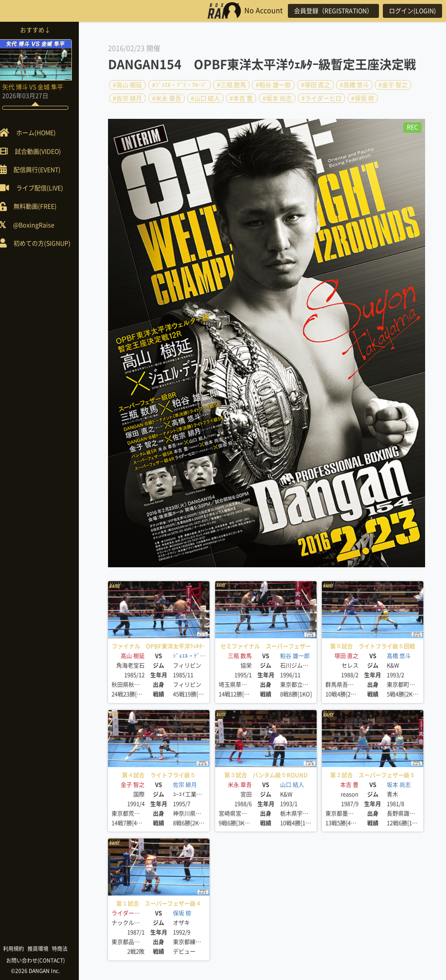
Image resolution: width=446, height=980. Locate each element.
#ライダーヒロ (321, 98)
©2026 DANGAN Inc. (44, 971)
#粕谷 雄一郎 (273, 85)
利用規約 (22, 949)
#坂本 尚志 (277, 98)
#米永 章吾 (167, 98)
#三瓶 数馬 (231, 85)
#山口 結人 (205, 98)
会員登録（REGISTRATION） (330, 11)
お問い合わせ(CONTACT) (44, 960)
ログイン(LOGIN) (411, 11)
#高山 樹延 (127, 85)
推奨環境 (46, 949)
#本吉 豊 (241, 98)
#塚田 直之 (316, 85)
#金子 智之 (393, 85)
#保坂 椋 (363, 98)
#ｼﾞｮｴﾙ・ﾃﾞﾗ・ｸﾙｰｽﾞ (180, 85)
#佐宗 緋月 (127, 98)
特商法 (68, 949)
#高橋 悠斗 (354, 85)
